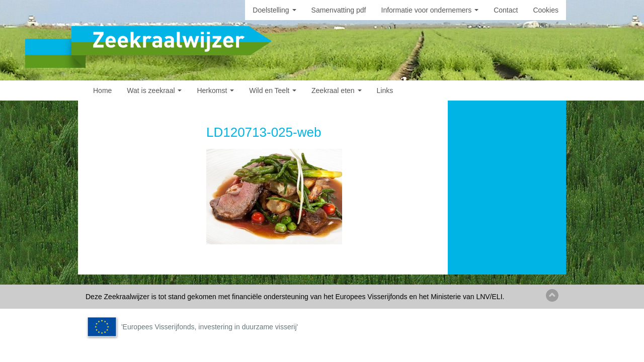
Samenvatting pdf (339, 10)
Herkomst (215, 90)
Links (385, 90)
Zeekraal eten (337, 90)
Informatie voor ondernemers (430, 10)
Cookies (546, 10)
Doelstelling (274, 10)
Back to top (552, 295)
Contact (506, 10)
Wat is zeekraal (154, 90)
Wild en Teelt (273, 90)
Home (102, 90)
